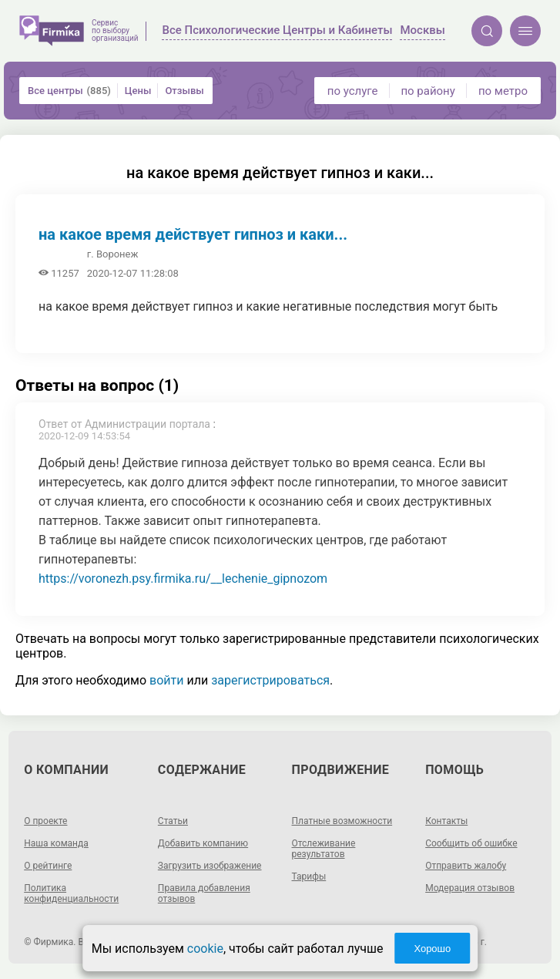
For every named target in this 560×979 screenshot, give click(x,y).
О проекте (45, 821)
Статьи (173, 821)
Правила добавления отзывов (204, 893)
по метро (503, 91)
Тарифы (309, 876)
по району (428, 91)
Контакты (446, 821)
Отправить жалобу (466, 866)
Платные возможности (342, 821)
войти (166, 680)
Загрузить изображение (210, 866)
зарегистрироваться (270, 680)
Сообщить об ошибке (471, 843)
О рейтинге (48, 866)
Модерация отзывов (470, 888)
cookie (205, 949)
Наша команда (56, 843)
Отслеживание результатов (324, 849)
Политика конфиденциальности (71, 893)
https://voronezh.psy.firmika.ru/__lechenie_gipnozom (183, 579)
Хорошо (432, 949)
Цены (138, 91)
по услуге (353, 91)
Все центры (69, 91)
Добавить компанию (203, 843)
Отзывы (184, 91)
